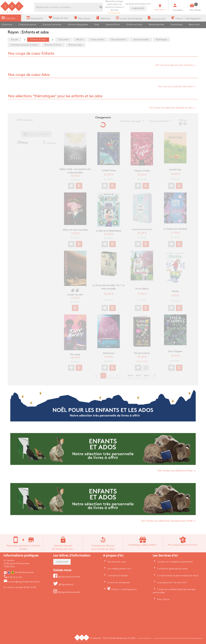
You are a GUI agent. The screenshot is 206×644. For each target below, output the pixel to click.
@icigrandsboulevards (67, 577)
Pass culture (163, 599)
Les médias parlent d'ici (119, 569)
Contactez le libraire (118, 576)
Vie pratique (176, 25)
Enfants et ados (134, 25)
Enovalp (149, 638)
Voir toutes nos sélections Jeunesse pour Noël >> (168, 521)
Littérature (7, 25)
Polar (97, 25)
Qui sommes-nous (117, 562)
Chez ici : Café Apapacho (124, 589)
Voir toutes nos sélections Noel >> (177, 471)
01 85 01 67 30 (13, 577)
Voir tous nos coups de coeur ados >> (177, 86)
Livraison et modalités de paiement (175, 562)
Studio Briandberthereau (194, 638)
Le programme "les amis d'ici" (172, 582)
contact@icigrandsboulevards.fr (22, 582)
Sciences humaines (52, 25)
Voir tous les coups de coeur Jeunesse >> (176, 65)
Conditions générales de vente (172, 569)
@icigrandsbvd (63, 584)
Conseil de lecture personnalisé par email (178, 576)
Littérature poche (27, 25)
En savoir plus (114, 7)
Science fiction (113, 25)
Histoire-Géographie (78, 25)
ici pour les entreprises (119, 582)
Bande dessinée (156, 25)
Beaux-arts (194, 25)
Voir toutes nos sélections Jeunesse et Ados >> (173, 108)
